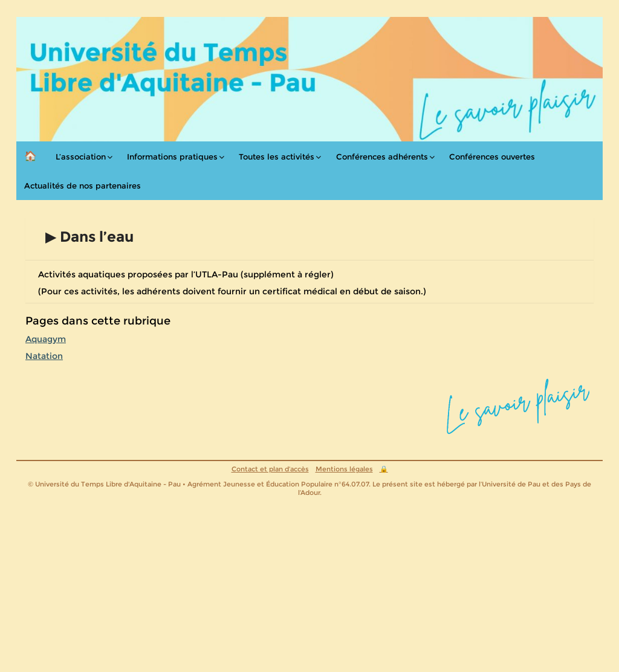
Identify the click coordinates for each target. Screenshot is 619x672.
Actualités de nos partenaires (83, 186)
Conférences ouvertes (492, 157)
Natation (44, 356)
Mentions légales (344, 469)
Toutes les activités (277, 157)
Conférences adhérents (382, 157)
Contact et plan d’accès (270, 469)
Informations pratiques (172, 157)
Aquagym (46, 339)
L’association (81, 157)
